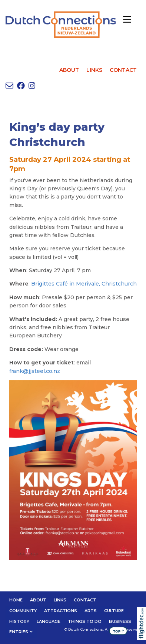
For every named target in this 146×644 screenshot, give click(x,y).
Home (16, 600)
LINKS (94, 70)
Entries (19, 632)
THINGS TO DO (85, 621)
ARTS (91, 611)
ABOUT (69, 70)
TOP (119, 631)
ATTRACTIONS (61, 611)
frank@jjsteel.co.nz (35, 371)
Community (23, 611)
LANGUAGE (49, 621)
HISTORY (19, 621)
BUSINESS (120, 621)
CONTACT (123, 70)
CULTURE (114, 611)
